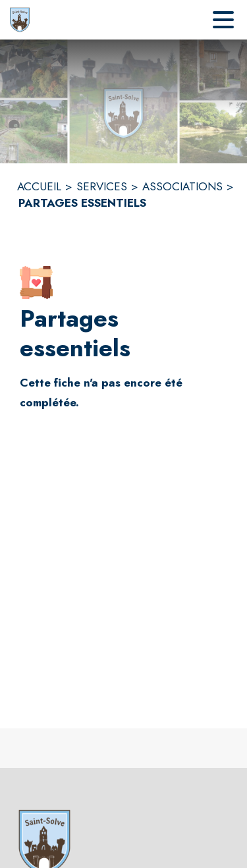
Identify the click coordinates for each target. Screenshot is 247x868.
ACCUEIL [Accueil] (39, 186)
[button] (36, 283)
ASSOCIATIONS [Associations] (182, 186)
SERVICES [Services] (102, 186)
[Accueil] (20, 20)
